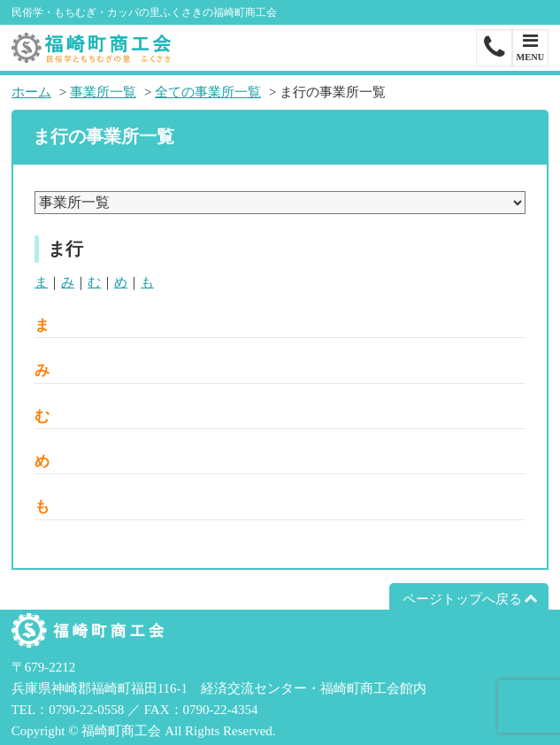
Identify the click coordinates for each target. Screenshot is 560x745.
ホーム (31, 92)
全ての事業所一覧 (208, 92)
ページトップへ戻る (462, 599)
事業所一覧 (103, 92)
